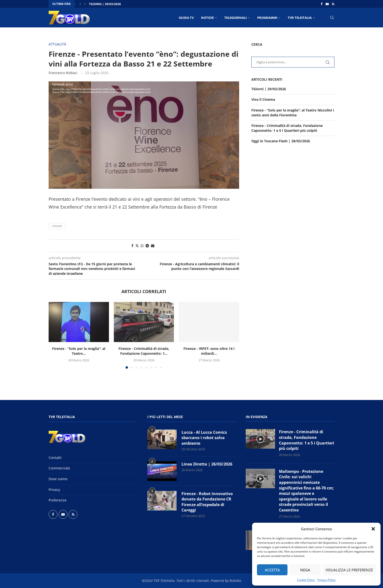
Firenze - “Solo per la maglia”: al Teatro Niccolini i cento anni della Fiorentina (293, 113)
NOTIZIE (207, 18)
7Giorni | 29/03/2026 (105, 4)
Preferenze (58, 500)
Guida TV (186, 18)
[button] (373, 529)
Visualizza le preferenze (349, 570)
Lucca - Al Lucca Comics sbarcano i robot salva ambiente (204, 438)
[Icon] (260, 439)
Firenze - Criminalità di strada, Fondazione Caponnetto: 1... (144, 351)
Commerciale (59, 468)
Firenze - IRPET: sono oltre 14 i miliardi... (209, 351)
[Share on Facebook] (132, 246)
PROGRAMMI (267, 18)
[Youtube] (327, 4)
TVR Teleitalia (300, 18)
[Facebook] (322, 4)
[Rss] (333, 4)
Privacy (54, 490)
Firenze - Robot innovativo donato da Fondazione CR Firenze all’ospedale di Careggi (207, 502)
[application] (144, 135)
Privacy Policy (326, 580)
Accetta (272, 570)
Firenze (57, 226)
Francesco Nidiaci (63, 73)
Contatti (55, 458)
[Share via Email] (153, 246)
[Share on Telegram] (147, 246)
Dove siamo (58, 479)
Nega (305, 570)
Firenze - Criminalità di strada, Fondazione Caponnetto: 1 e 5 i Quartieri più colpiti (287, 128)
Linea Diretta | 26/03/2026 (207, 464)
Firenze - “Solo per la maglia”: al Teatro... (79, 351)
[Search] (332, 18)
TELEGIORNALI (235, 18)
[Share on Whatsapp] (142, 246)
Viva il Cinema (263, 99)
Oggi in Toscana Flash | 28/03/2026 (281, 141)
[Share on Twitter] (137, 246)
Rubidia (235, 581)
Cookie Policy (306, 580)
